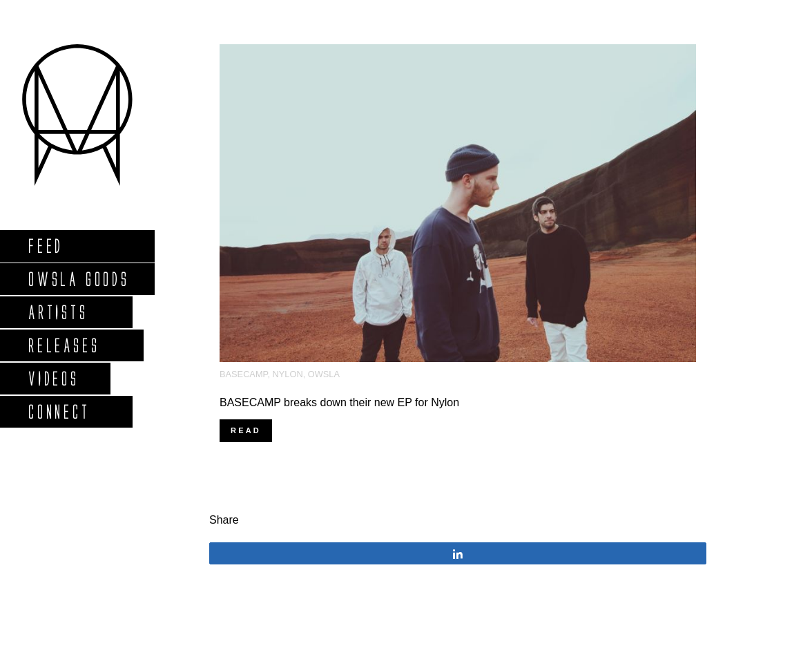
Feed (45, 246)
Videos (53, 378)
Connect (59, 411)
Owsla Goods (78, 279)
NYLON (288, 374)
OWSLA (324, 374)
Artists (58, 312)
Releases (63, 345)
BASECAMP (243, 374)
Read (246, 430)
